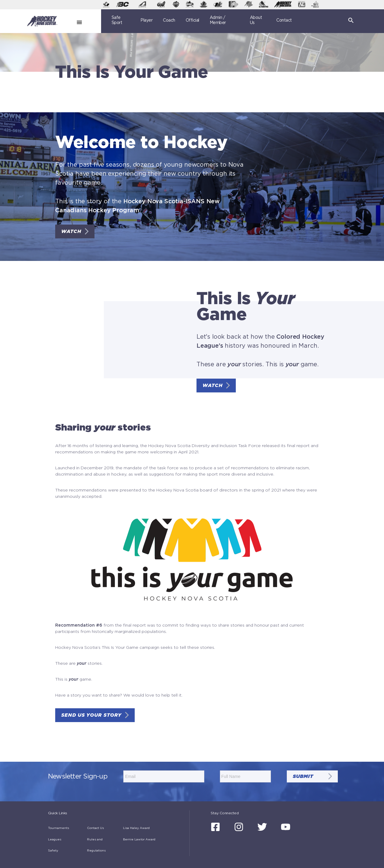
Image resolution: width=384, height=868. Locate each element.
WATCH (71, 231)
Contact (284, 20)
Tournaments (58, 828)
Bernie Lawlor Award (139, 839)
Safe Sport (117, 20)
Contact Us (95, 828)
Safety (53, 851)
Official (192, 20)
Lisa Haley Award (136, 828)
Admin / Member (218, 20)
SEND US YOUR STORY (91, 715)
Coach (169, 20)
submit (303, 776)
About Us (256, 20)
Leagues (55, 839)
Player (146, 20)
